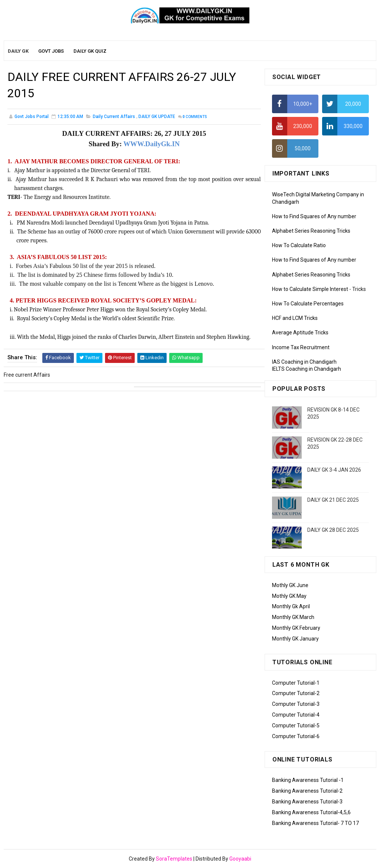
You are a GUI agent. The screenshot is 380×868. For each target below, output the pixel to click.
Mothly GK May (289, 596)
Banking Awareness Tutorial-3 (307, 802)
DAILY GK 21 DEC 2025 (333, 500)
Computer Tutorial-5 (296, 725)
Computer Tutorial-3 (296, 704)
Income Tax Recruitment (301, 347)
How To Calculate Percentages (308, 304)
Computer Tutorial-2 (296, 693)
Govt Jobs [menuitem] (51, 51)
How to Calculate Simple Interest (310, 289)
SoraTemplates (174, 859)
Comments (195, 117)
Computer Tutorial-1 (296, 683)
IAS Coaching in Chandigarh (304, 362)
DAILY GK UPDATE (157, 117)
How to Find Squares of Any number (314, 216)
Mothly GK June (290, 585)
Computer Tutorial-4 (296, 715)
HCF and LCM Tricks (295, 318)
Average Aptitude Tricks (300, 333)
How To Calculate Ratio (299, 245)
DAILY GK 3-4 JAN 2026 (334, 470)
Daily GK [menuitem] (18, 51)
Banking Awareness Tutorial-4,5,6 (311, 812)
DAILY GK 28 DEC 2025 (333, 530)
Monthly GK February (296, 628)
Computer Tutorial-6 (296, 736)
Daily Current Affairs (114, 117)
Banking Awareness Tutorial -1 (308, 780)
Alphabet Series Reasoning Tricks (311, 231)
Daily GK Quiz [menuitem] (90, 51)
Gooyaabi (240, 859)
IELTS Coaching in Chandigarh (307, 369)
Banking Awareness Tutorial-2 (307, 791)
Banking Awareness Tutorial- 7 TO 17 (315, 823)
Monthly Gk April (291, 606)
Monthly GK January (295, 639)
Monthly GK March (293, 617)
